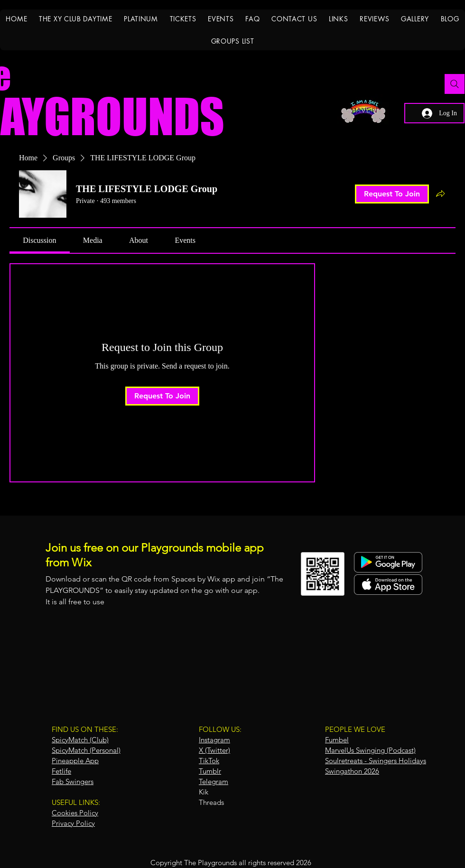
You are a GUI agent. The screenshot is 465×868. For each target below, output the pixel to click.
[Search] (455, 84)
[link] (39, 240)
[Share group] (440, 194)
